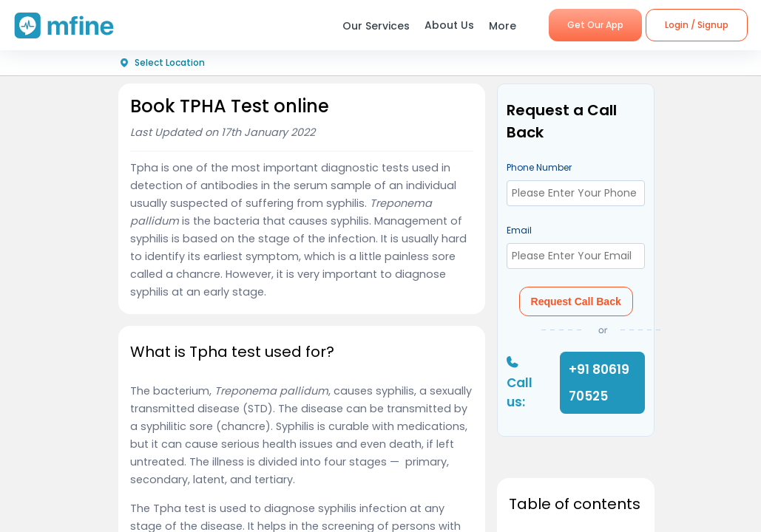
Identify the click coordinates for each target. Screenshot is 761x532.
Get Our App (595, 25)
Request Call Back (576, 301)
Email (519, 230)
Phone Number (539, 167)
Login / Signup (697, 25)
